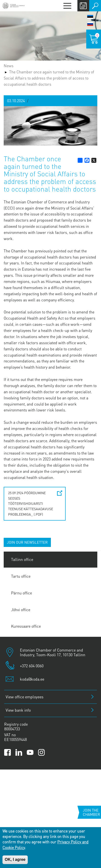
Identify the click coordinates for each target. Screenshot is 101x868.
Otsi (95, 6)
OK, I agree (15, 860)
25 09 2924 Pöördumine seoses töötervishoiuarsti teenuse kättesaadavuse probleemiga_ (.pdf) (31, 503)
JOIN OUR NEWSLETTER (27, 542)
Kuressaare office (26, 626)
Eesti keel (90, 17)
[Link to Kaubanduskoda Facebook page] (7, 752)
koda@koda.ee (32, 679)
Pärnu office (22, 593)
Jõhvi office (21, 610)
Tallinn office (22, 559)
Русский (90, 24)
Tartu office (21, 576)
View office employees (25, 697)
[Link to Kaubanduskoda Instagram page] (41, 752)
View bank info (18, 710)
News (9, 66)
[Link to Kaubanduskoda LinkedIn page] (19, 752)
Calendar (83, 6)
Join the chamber (91, 812)
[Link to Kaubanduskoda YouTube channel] (30, 752)
